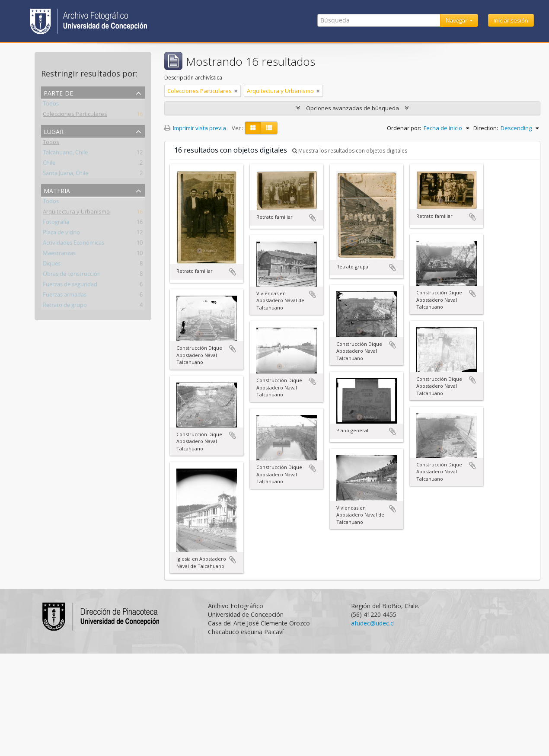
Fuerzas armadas (65, 296)
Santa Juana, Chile (65, 175)
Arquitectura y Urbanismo (76, 213)
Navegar (457, 20)
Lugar (54, 131)
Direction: (486, 128)
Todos (51, 105)
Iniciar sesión (511, 20)
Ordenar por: (404, 128)
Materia (57, 190)
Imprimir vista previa (195, 128)
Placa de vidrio (61, 234)
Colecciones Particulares (75, 115)
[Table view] (269, 128)
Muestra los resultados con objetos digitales (350, 151)
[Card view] (253, 128)
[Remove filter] (236, 91)
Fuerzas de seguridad (70, 286)
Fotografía (56, 223)
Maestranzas (59, 255)
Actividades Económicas (73, 244)
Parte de (58, 92)
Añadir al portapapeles (233, 272)
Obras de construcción (72, 275)
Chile (49, 164)
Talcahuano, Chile (65, 154)
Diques (52, 265)
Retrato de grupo (65, 306)
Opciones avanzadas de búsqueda (353, 108)
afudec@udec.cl (373, 623)
